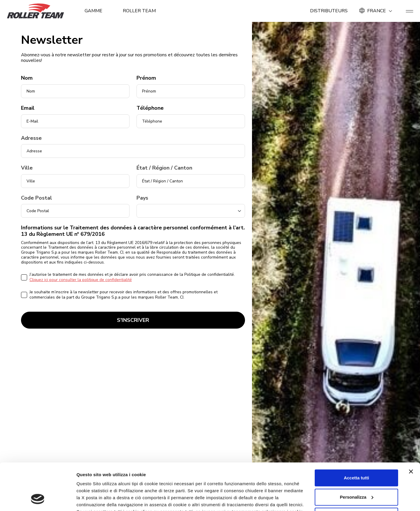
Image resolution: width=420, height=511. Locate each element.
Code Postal (36, 198)
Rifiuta (357, 474)
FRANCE (377, 11)
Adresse (31, 138)
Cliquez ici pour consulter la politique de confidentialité (81, 280)
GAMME (93, 11)
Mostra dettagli (92, 499)
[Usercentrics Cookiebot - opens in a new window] (38, 500)
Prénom (146, 78)
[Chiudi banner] (411, 429)
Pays (142, 198)
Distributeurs (329, 11)
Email (28, 108)
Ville (27, 168)
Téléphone (150, 108)
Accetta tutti (357, 436)
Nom (27, 78)
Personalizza (357, 455)
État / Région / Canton (164, 168)
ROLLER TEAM (139, 11)
